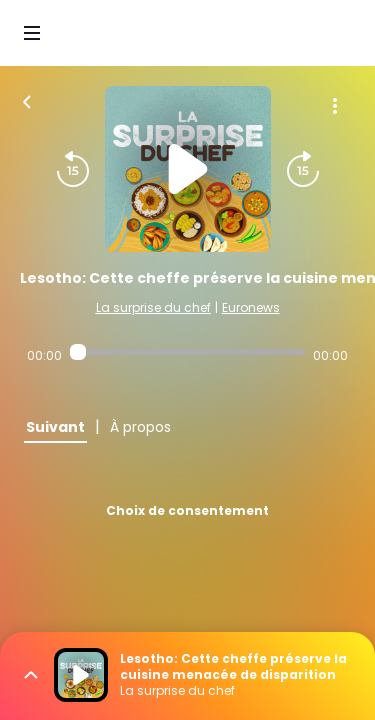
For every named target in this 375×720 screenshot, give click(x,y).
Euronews (251, 307)
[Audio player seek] (187, 352)
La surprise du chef (153, 307)
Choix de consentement (187, 510)
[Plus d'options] (335, 106)
